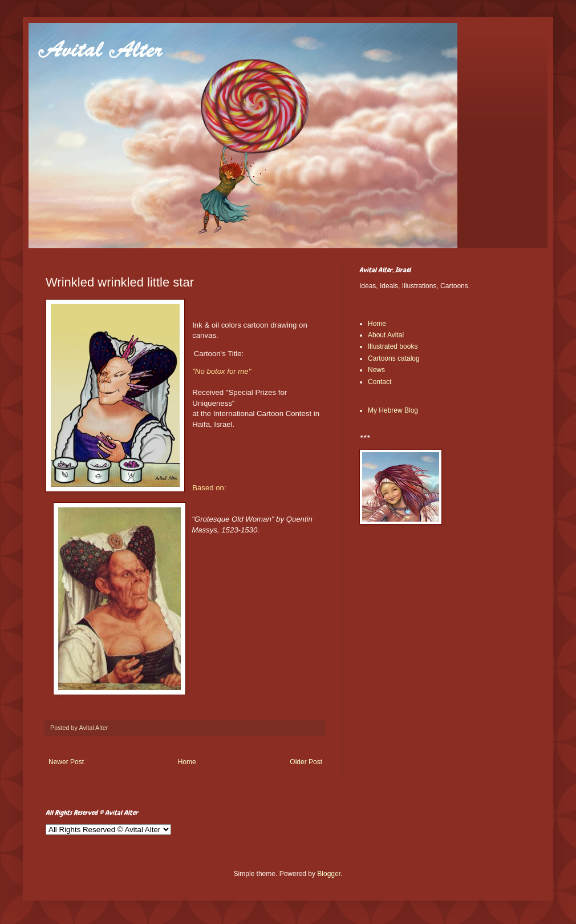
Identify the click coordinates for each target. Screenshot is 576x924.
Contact (380, 382)
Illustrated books (393, 346)
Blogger (329, 874)
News (376, 370)
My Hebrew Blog (393, 410)
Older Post (306, 762)
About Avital (386, 335)
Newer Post (66, 762)
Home (187, 762)
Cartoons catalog (394, 358)
